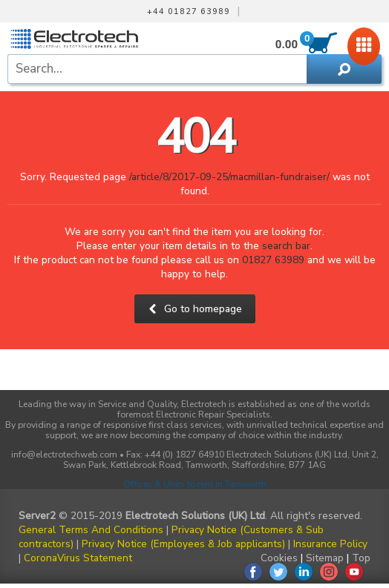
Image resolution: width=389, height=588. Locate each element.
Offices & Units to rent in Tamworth (195, 484)
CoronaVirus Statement (78, 558)
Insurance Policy (330, 544)
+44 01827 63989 (189, 12)
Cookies (279, 558)
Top (361, 558)
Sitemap (325, 558)
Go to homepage (195, 309)
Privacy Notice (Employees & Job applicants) (183, 544)
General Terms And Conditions (91, 530)
